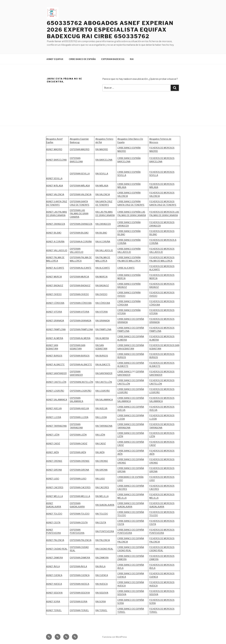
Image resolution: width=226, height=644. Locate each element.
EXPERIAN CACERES (80, 487)
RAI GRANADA (103, 321)
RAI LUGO (100, 479)
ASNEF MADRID (54, 149)
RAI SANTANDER (104, 373)
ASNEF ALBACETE (55, 364)
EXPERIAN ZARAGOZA (81, 224)
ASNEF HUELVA (54, 408)
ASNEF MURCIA (54, 277)
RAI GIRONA (101, 470)
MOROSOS (169, 310)
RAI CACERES (102, 487)
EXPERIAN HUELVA (79, 408)
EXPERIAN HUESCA (79, 584)
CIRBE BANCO (125, 371)
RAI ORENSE (102, 461)
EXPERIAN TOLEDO (80, 514)
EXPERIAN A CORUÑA (81, 242)
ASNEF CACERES (55, 487)
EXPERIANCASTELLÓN (81, 382)
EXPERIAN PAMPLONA (81, 329)
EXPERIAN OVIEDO (79, 294)
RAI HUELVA (101, 408)
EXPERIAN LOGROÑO (81, 391)
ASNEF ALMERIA (55, 338)
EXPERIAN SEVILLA (80, 174)
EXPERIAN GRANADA (80, 321)
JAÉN (120, 454)
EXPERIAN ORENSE (80, 461)
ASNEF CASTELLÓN (56, 382)
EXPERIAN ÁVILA (78, 566)
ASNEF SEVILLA (54, 178)
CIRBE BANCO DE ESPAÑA (82, 59)
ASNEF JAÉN (52, 452)
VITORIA (153, 313)
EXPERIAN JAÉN (78, 452)
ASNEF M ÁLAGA (55, 186)
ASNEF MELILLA (54, 496)
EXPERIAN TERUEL (79, 610)
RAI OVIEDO (101, 294)
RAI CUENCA (102, 575)
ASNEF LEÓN (53, 435)
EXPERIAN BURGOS (80, 356)
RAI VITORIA (102, 312)
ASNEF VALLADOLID (57, 250)
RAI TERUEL (101, 610)
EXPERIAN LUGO (78, 479)
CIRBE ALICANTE (126, 268)
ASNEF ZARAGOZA (56, 224)
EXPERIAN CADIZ (79, 443)
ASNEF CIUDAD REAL (57, 549)
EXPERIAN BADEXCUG (113, 59)
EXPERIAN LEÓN (78, 435)
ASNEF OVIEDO (54, 294)
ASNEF (50, 329)
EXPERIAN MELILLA (80, 496)
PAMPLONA (60, 329)
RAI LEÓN (100, 435)
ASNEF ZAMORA (54, 558)
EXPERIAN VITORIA (79, 312)
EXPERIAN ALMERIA (80, 338)
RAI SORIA (101, 601)
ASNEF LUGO (53, 479)
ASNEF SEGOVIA (54, 593)
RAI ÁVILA (100, 566)
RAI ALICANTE (103, 268)
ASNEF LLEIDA (54, 417)
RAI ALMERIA (102, 338)
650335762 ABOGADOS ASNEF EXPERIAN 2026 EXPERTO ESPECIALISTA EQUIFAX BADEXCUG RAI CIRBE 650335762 (110, 30)
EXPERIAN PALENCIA (81, 540)
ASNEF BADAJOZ (55, 285)
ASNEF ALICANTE (55, 268)
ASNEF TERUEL (54, 610)
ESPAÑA (140, 451)
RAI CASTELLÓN (104, 382)
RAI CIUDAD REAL (104, 549)
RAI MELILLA (102, 496)
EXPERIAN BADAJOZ (80, 285)
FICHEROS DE (156, 310)
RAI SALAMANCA (104, 400)
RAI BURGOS (102, 356)
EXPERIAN (75, 249)
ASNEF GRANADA (55, 321)
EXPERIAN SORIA (79, 601)
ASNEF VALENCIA (55, 194)
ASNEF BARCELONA (56, 160)
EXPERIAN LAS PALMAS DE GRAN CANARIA (79, 214)
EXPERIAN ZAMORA (80, 558)
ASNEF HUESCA (54, 584)
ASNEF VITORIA (54, 312)
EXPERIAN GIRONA (79, 470)
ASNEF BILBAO (54, 233)
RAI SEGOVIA (102, 593)
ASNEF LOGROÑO (55, 391)
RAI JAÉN (100, 452)
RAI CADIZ (101, 443)
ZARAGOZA (105, 224)
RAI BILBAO (101, 233)
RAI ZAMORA (102, 558)
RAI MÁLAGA (102, 186)
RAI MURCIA (101, 277)
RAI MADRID (102, 149)
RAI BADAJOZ (102, 285)
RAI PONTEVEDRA (105, 531)
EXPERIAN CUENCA (80, 575)
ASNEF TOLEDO (54, 514)
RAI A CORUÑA (103, 242)
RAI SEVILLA (102, 174)
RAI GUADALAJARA (105, 505)
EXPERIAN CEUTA (79, 522)
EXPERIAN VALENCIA (81, 194)
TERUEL (121, 612)
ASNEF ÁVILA (53, 566)
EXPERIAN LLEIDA (79, 417)
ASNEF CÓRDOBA (55, 303)
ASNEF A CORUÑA (55, 242)
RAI (132, 59)
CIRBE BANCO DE (126, 451)
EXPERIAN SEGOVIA (80, 593)
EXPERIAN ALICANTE (81, 268)
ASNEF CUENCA (54, 575)
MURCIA (85, 277)
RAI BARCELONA (104, 160)
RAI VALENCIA (103, 194)
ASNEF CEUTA (53, 522)
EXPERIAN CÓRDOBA (81, 303)
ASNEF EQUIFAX (55, 59)
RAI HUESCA (102, 584)
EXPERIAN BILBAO (79, 233)
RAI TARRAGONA (104, 426)
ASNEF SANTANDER (56, 373)
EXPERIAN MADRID (80, 149)
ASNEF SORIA (53, 601)
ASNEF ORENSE (54, 461)
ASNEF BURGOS (54, 356)
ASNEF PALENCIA (55, 540)
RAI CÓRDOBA (103, 303)
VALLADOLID (77, 252)
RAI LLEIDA (101, 417)
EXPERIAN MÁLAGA (80, 186)
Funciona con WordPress (115, 637)
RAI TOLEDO (102, 514)
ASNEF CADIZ (53, 443)
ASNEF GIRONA (54, 470)
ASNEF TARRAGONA (56, 426)
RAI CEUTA (101, 522)
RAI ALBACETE (103, 364)
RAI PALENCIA (103, 540)
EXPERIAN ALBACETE (81, 364)
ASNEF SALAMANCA (57, 400)
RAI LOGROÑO (103, 391)
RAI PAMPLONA (103, 329)
